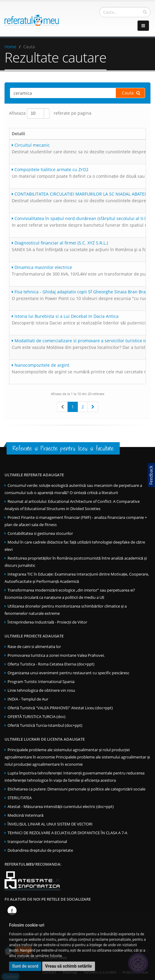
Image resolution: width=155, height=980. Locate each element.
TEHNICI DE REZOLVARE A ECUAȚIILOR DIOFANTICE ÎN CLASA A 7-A (67, 833)
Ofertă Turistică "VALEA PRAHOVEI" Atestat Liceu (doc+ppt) (60, 708)
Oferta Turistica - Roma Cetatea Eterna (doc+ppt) (51, 664)
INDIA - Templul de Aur (28, 699)
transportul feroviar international (37, 842)
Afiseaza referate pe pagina (50, 113)
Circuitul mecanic (31, 145)
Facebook (12, 911)
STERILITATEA (20, 798)
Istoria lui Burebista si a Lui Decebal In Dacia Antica (65, 316)
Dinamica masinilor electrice (42, 267)
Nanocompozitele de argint (41, 365)
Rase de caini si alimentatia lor (34, 647)
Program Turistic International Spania (41, 682)
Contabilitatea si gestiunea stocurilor (40, 533)
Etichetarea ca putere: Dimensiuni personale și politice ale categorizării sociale (76, 789)
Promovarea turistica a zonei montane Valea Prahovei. (56, 655)
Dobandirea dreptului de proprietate (40, 850)
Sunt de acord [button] (25, 966)
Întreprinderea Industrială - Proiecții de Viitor (47, 622)
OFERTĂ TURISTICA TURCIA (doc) (36, 717)
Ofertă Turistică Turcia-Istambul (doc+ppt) (45, 725)
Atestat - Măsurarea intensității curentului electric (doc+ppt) (61, 807)
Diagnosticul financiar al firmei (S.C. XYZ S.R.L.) (60, 243)
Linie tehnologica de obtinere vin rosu (41, 690)
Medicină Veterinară (25, 815)
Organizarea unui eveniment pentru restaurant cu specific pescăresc (68, 673)
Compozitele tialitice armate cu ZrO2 (50, 169)
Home (10, 47)
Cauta (131, 93)
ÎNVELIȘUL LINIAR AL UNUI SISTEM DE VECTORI (50, 824)
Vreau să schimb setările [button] (69, 966)
